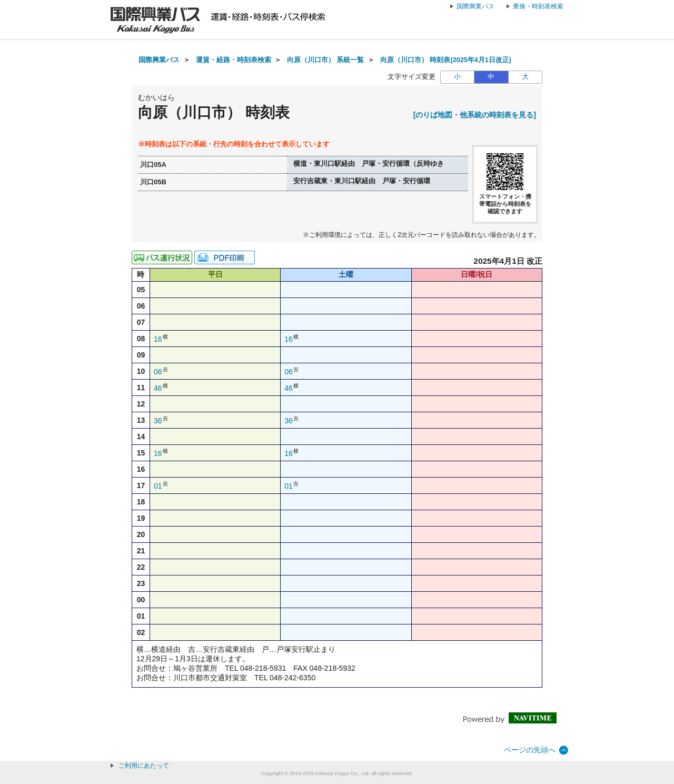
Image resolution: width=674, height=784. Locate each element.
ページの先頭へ (530, 750)
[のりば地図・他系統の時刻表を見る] (475, 115)
